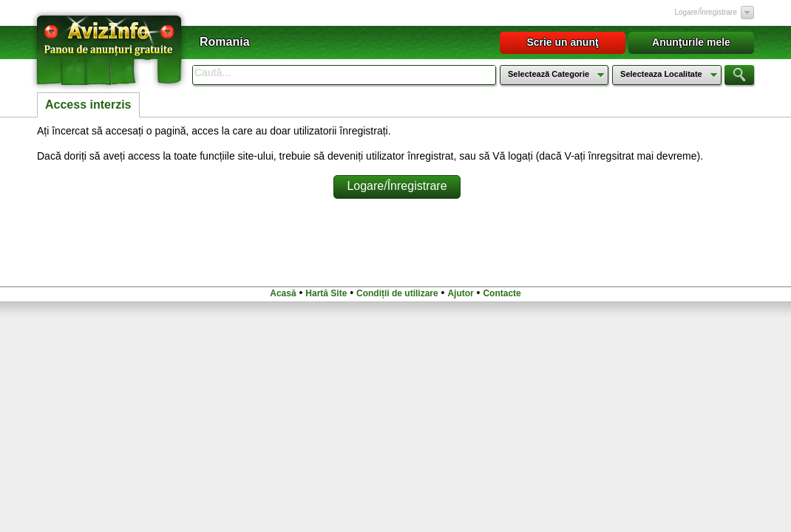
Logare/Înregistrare (706, 12)
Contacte (502, 293)
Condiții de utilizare (397, 293)
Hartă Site (326, 293)
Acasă (283, 293)
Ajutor (460, 293)
